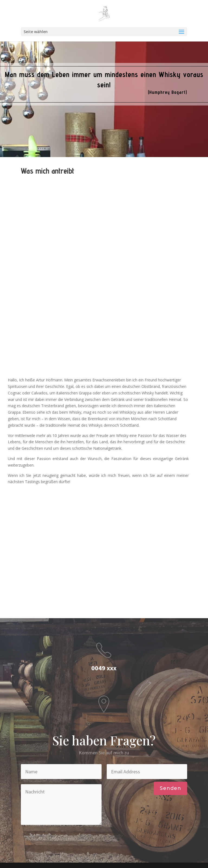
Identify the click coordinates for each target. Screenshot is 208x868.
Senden (170, 788)
